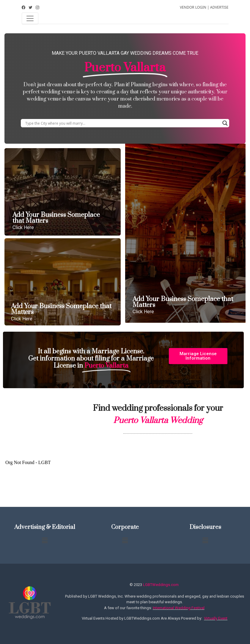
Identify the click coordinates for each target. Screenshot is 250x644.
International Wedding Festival (179, 608)
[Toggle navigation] (30, 18)
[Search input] (122, 123)
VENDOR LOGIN (193, 7)
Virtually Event (216, 618)
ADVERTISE (219, 7)
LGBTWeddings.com (161, 585)
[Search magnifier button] (225, 123)
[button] (198, 356)
